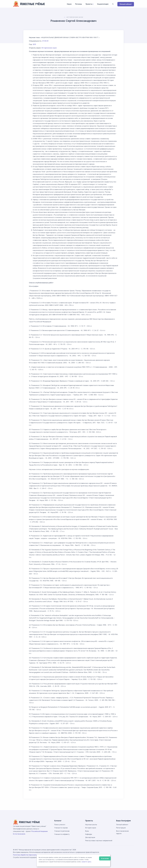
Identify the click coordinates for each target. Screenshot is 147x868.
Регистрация (121, 828)
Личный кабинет (126, 4)
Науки (69, 4)
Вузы (87, 831)
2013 (34, 44)
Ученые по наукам (61, 828)
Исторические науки (75, 17)
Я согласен (105, 858)
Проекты (89, 4)
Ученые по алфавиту (62, 834)
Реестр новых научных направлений (99, 841)
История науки (91, 828)
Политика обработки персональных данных (29, 855)
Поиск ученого (60, 825)
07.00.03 (45, 41)
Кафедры (89, 834)
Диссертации (90, 837)
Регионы (79, 4)
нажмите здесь (86, 862)
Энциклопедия (103, 4)
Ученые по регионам (62, 831)
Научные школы (91, 825)
